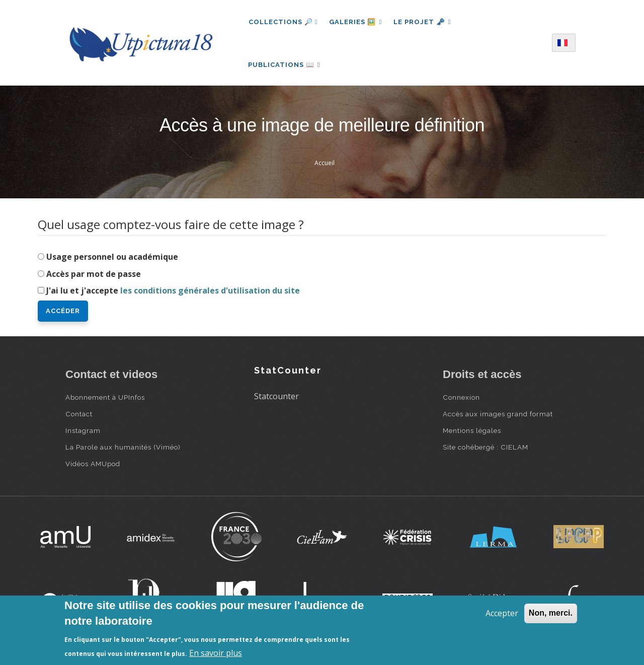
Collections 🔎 (283, 22)
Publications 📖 (285, 66)
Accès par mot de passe (94, 276)
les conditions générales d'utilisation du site (210, 293)
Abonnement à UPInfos (105, 400)
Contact (79, 416)
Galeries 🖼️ (356, 22)
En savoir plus (216, 653)
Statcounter (276, 398)
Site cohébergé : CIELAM (486, 450)
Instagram (83, 433)
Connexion (461, 400)
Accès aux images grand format (498, 416)
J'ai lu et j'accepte (173, 293)
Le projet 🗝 (423, 22)
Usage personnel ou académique (112, 259)
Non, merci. (551, 613)
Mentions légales (472, 433)
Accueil (325, 165)
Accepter (502, 613)
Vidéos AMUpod (93, 466)
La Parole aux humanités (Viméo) (123, 450)
